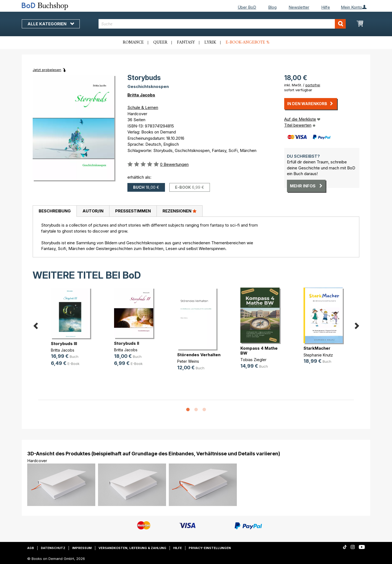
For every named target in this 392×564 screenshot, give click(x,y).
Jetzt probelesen (47, 70)
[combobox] (222, 24)
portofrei (313, 85)
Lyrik (210, 42)
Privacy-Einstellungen (210, 548)
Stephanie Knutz (318, 355)
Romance (133, 42)
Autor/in (93, 211)
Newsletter (299, 7)
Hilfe (326, 7)
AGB (31, 548)
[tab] (55, 211)
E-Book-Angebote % (248, 42)
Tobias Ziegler (253, 360)
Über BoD (247, 7)
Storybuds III (64, 344)
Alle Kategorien (51, 24)
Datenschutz (53, 548)
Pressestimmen (133, 211)
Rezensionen (180, 211)
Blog (272, 7)
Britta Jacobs (141, 95)
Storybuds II (127, 343)
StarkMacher (317, 348)
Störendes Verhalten (199, 355)
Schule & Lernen (143, 107)
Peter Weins (188, 361)
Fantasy (186, 42)
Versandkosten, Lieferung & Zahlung (132, 548)
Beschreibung (55, 211)
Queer (160, 42)
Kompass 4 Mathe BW (259, 351)
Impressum (82, 548)
